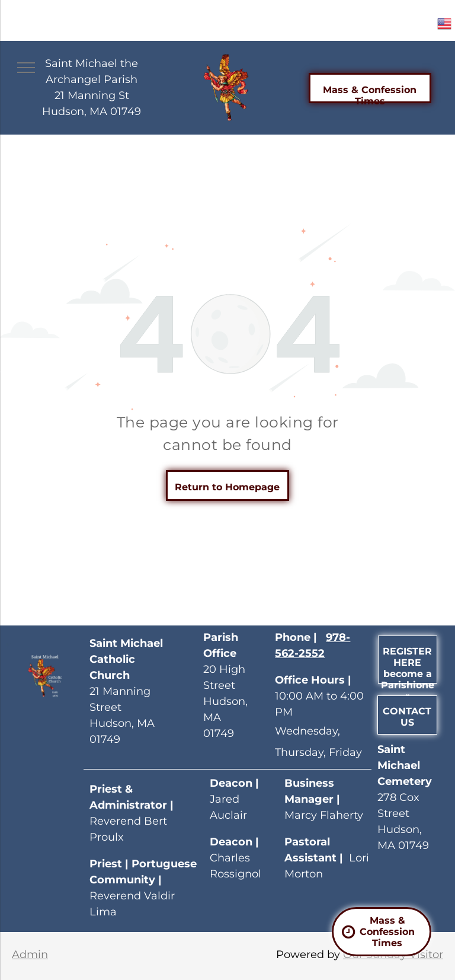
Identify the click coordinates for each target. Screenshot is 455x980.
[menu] (26, 68)
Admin (30, 955)
